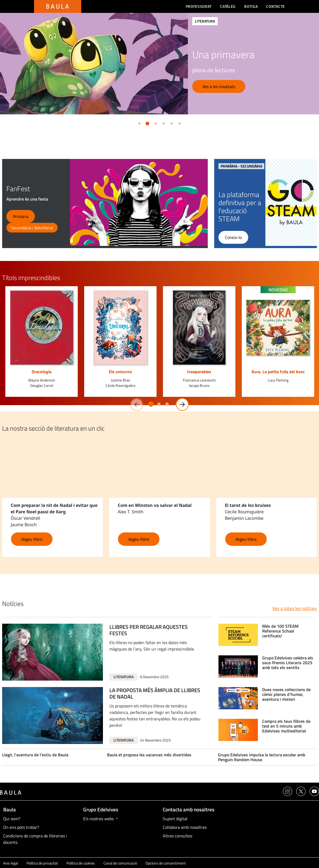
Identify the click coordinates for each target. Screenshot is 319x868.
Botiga (251, 6)
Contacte (276, 6)
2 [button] (146, 123)
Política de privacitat (42, 863)
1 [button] (138, 123)
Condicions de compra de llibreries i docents (35, 839)
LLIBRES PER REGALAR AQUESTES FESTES (149, 631)
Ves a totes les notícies (295, 608)
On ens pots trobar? (21, 827)
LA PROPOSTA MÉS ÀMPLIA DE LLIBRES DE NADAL (155, 694)
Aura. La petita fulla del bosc (278, 372)
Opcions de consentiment (166, 863)
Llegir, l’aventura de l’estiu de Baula (35, 755)
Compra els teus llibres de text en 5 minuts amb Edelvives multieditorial (286, 726)
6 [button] (179, 123)
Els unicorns (120, 372)
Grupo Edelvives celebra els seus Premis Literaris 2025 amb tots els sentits (288, 663)
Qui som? (12, 819)
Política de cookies (81, 863)
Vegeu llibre (32, 539)
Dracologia (42, 372)
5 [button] (170, 123)
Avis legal (11, 863)
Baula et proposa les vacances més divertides (149, 755)
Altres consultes (177, 836)
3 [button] (154, 123)
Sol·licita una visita (219, 92)
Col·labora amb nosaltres (185, 827)
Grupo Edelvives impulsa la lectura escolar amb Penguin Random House (262, 757)
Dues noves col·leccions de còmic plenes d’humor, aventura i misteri (286, 694)
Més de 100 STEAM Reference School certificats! (280, 631)
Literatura (123, 677)
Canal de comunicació (120, 863)
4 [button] (162, 123)
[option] (159, 64)
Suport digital (175, 819)
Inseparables (199, 372)
